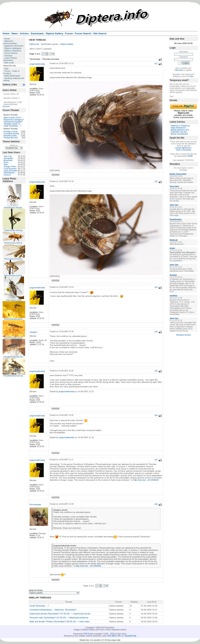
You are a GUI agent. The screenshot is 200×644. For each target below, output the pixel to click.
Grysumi (6, 106)
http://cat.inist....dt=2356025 (146, 480)
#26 (156, 415)
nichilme (173, 296)
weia (6, 165)
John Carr (8, 156)
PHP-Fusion (89, 634)
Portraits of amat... (11, 132)
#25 (156, 371)
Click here (179, 70)
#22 (156, 182)
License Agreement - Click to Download (183, 149)
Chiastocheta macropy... (14, 230)
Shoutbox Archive (183, 335)
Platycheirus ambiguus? (14, 120)
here (192, 76)
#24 (156, 332)
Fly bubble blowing (12, 134)
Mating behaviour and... (181, 130)
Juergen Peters (10, 167)
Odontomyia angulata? (13, 122)
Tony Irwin (174, 186)
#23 (156, 287)
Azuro (6, 162)
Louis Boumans (10, 169)
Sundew (173, 275)
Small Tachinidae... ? (12, 126)
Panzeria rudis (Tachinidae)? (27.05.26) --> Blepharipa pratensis (59, 618)
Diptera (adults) (67, 44)
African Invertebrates (179, 134)
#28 (156, 504)
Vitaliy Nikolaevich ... (179, 128)
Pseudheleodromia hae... (14, 357)
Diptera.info (34, 44)
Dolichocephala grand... (14, 319)
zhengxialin (8, 158)
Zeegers (33, 332)
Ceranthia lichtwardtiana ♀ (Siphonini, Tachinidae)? (53, 610)
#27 (156, 460)
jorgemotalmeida (37, 64)
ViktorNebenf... (10, 173)
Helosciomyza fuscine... (14, 243)
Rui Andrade (35, 505)
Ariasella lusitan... (11, 136)
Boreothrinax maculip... (14, 208)
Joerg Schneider (11, 171)
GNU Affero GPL (114, 636)
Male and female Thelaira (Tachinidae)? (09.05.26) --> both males (60, 622)
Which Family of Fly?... (13, 118)
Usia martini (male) (14, 300)
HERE (190, 156)
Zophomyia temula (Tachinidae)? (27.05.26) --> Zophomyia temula (60, 614)
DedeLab (174, 240)
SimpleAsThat (130, 636)
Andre (172, 248)
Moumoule (8, 160)
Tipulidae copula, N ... (13, 124)
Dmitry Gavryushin (178, 174)
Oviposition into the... (179, 132)
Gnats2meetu (176, 219)
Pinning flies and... (11, 138)
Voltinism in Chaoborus (180, 126)
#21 (156, 64)
